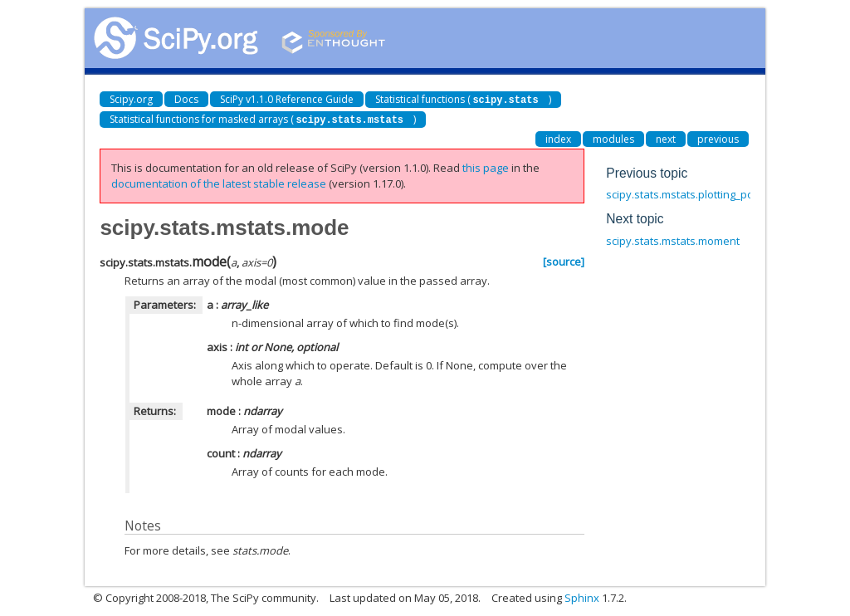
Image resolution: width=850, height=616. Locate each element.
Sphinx (582, 596)
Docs (186, 99)
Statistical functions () (463, 99)
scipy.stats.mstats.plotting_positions (696, 193)
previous (718, 137)
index (558, 137)
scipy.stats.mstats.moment (673, 239)
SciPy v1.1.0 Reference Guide (287, 99)
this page (486, 166)
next (666, 137)
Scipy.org (131, 99)
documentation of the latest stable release (219, 182)
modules (613, 137)
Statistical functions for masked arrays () (263, 118)
